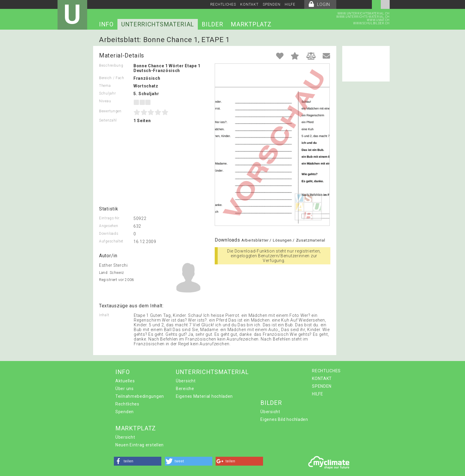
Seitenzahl (108, 120)
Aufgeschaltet (111, 241)
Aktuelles (125, 381)
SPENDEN (271, 4)
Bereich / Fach (112, 78)
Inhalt (104, 315)
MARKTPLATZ (251, 24)
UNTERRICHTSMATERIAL (158, 24)
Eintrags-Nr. (110, 218)
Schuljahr (107, 93)
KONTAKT (249, 4)
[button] (138, 461)
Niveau (105, 101)
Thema (105, 86)
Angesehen (109, 226)
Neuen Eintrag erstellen (140, 445)
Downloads (109, 234)
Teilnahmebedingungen (140, 396)
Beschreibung (111, 66)
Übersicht (186, 381)
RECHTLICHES (223, 4)
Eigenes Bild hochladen (284, 419)
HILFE (290, 4)
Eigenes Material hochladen (204, 396)
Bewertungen (110, 111)
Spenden (125, 412)
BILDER (212, 24)
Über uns (125, 389)
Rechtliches (127, 404)
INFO (106, 24)
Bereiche (185, 389)
